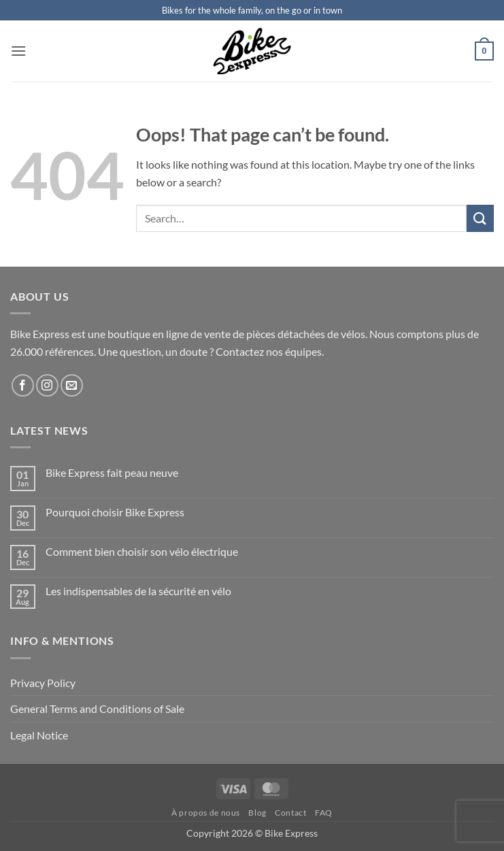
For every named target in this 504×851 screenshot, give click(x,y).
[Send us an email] (72, 385)
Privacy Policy (43, 683)
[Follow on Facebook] (23, 385)
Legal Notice (39, 735)
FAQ (324, 813)
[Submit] (480, 218)
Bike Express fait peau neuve (112, 472)
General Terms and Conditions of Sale (97, 708)
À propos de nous (206, 813)
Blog (257, 813)
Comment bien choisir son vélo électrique (142, 551)
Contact (290, 813)
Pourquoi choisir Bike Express (115, 512)
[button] (18, 51)
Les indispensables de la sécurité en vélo (138, 591)
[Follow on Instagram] (47, 385)
